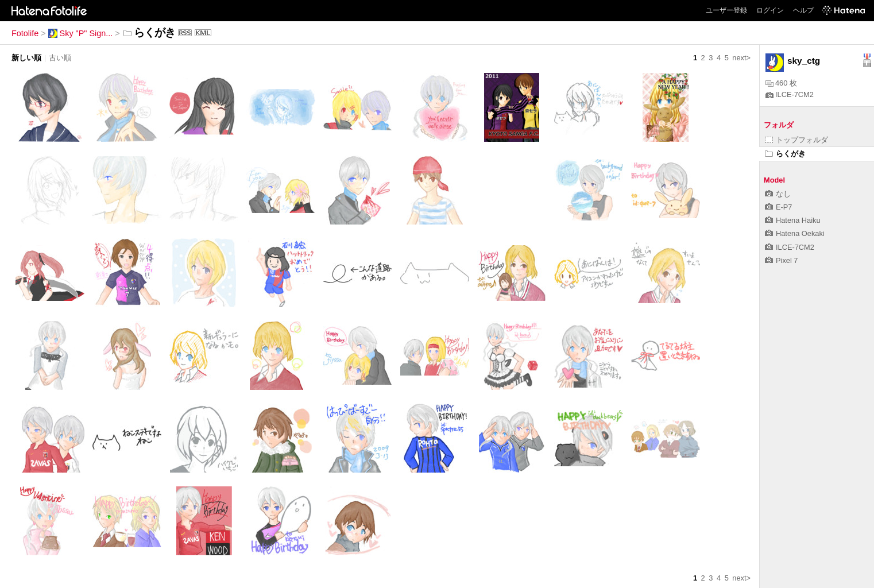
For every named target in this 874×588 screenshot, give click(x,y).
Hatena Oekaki (795, 233)
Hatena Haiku (793, 220)
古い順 (60, 58)
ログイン (770, 10)
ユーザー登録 (726, 10)
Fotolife (25, 33)
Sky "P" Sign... (81, 33)
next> (741, 58)
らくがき (785, 154)
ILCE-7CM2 (790, 94)
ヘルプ (803, 10)
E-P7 (778, 207)
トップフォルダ (796, 140)
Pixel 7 (781, 260)
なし (778, 194)
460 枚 (781, 83)
